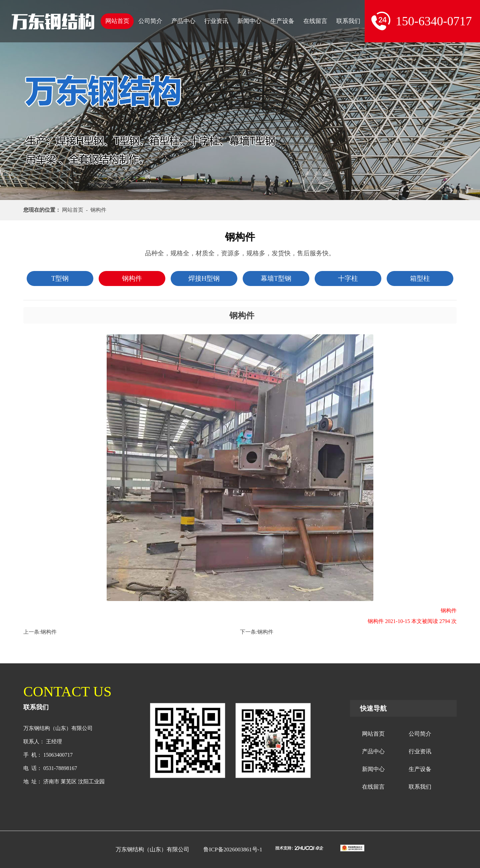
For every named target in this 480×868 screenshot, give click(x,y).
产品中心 (183, 21)
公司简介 (150, 21)
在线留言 (315, 21)
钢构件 (49, 632)
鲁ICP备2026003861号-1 (233, 849)
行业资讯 (216, 21)
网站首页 (117, 21)
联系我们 (348, 21)
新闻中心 (249, 21)
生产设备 (282, 21)
